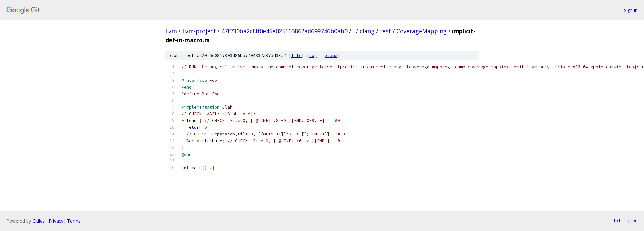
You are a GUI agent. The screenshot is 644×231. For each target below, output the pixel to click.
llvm (171, 31)
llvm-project (199, 31)
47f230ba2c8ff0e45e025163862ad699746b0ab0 (284, 31)
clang (367, 31)
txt (617, 221)
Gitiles (39, 221)
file (296, 55)
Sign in (631, 10)
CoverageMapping (422, 31)
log (313, 55)
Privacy (56, 221)
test (385, 31)
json (632, 221)
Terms (74, 221)
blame (331, 55)
